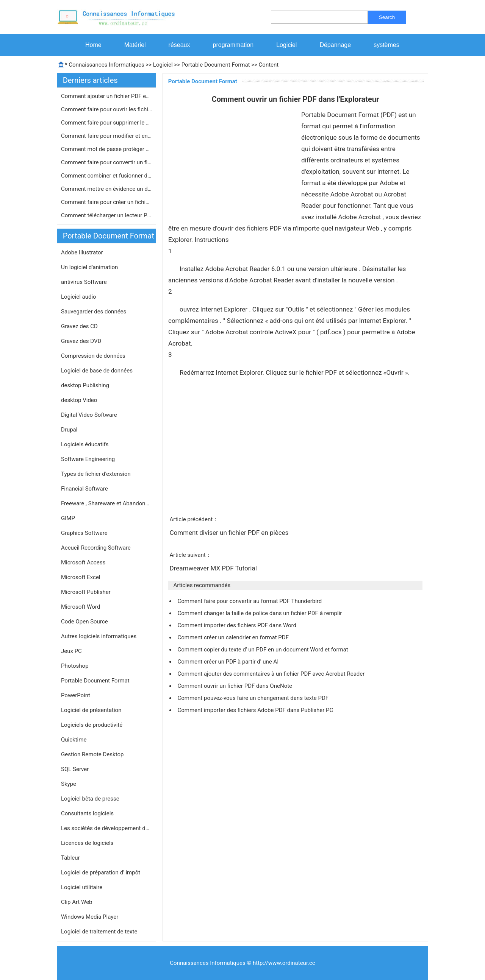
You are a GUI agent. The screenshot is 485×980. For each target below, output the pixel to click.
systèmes (386, 45)
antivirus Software (84, 282)
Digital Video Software (89, 415)
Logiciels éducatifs (85, 444)
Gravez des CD (79, 326)
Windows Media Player (90, 917)
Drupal (69, 430)
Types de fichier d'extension (96, 474)
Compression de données (93, 356)
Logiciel (286, 45)
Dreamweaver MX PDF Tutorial (214, 568)
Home (93, 45)
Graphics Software (84, 533)
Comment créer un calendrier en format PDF (234, 637)
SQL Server (75, 769)
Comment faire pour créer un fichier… (106, 202)
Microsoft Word (81, 607)
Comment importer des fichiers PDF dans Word (237, 625)
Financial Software (84, 489)
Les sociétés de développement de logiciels (106, 828)
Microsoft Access (83, 562)
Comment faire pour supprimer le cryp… (106, 123)
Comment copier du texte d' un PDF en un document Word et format (263, 650)
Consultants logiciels (87, 813)
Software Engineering (88, 459)
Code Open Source (84, 622)
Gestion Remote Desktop (92, 754)
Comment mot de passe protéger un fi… (106, 149)
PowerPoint (76, 695)
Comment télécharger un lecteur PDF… (106, 215)
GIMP (68, 518)
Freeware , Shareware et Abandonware (106, 503)
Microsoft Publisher (86, 592)
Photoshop (75, 666)
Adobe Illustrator (82, 252)
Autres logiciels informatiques (99, 636)
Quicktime (74, 740)
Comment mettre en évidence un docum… (106, 189)
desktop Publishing (85, 385)
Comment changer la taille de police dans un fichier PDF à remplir (260, 613)
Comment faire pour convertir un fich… (106, 162)
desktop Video (79, 400)
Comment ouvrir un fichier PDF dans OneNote (235, 686)
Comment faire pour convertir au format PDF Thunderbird (250, 601)
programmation (233, 45)
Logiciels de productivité (92, 725)
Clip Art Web (77, 902)
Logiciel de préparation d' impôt (101, 872)
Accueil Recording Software (96, 548)
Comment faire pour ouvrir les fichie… (106, 109)
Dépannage (335, 45)
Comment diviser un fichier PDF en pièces (230, 533)
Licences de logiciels (87, 843)
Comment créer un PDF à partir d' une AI (228, 662)
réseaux (179, 45)
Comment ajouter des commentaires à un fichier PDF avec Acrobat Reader (272, 674)
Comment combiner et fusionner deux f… (106, 176)
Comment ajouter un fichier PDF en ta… (106, 96)
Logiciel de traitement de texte (99, 932)
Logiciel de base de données (97, 371)
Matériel (135, 45)
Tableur (70, 858)
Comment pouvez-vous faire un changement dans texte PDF (253, 698)
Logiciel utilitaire (82, 887)
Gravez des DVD (81, 341)
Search (387, 17)
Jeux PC (71, 651)
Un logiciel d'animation (89, 267)
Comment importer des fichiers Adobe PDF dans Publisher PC (256, 710)
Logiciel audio (79, 297)
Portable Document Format (216, 65)
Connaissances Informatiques (106, 65)
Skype (69, 784)
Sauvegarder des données (94, 312)
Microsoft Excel (81, 577)
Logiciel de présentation (91, 710)
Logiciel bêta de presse (90, 799)
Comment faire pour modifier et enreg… (106, 136)
